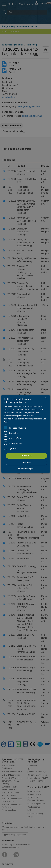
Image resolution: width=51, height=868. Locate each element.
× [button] (45, 398)
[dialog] (26, 434)
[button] (25, 469)
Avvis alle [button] (26, 463)
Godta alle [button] (26, 456)
